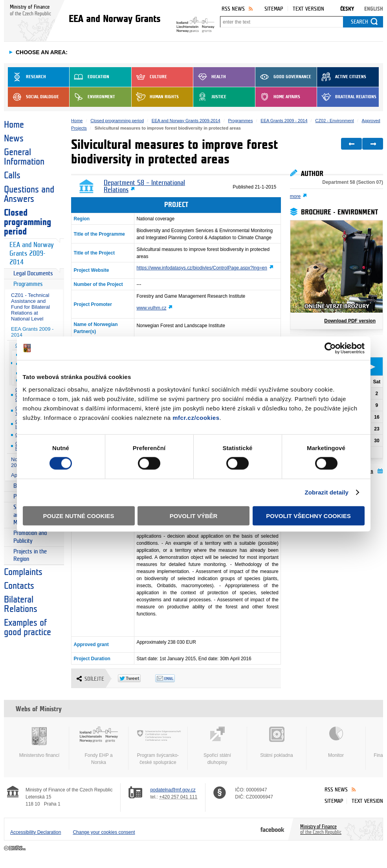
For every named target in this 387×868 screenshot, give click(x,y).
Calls (12, 176)
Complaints (23, 572)
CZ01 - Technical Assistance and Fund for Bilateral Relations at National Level (30, 307)
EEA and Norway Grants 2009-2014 (31, 254)
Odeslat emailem (174, 678)
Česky (347, 9)
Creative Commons (16, 848)
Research (27, 77)
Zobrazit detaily (326, 492)
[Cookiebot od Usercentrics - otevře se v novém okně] (330, 348)
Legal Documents (33, 274)
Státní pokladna (277, 742)
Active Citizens (342, 77)
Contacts (19, 586)
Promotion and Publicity (30, 537)
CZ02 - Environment (334, 121)
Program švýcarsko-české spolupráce (158, 746)
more (295, 196)
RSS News (233, 9)
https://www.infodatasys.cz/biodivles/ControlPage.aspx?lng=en (202, 268)
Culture (149, 77)
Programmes (28, 284)
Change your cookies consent (104, 832)
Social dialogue (33, 97)
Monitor (336, 742)
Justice (210, 97)
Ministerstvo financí (39, 742)
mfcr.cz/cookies (196, 417)
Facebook (272, 829)
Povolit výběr (194, 515)
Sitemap (274, 9)
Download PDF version (350, 321)
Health (210, 77)
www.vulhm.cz (151, 308)
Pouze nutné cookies (79, 515)
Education (89, 77)
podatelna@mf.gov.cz (173, 790)
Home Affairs (278, 97)
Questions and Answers (29, 194)
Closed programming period (28, 222)
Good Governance (283, 77)
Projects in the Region (30, 556)
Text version (308, 9)
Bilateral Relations (347, 97)
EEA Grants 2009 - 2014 (32, 332)
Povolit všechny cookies (308, 515)
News (14, 139)
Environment (92, 97)
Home (14, 125)
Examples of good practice (28, 628)
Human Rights (155, 97)
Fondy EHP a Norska (99, 746)
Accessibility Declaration (36, 832)
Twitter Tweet (137, 678)
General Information (24, 157)
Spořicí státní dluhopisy (217, 746)
